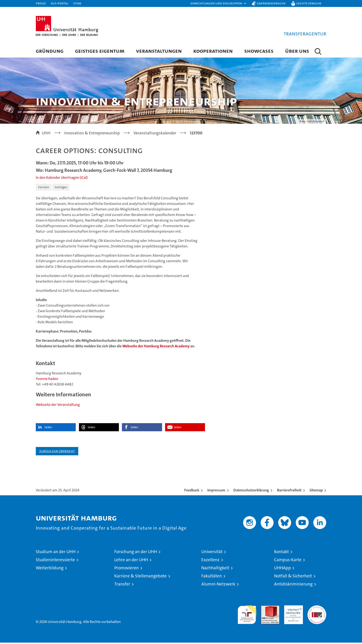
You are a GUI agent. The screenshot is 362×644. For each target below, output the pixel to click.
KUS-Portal (60, 3)
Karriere (44, 188)
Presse (41, 3)
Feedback (192, 491)
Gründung (50, 51)
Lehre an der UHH (131, 561)
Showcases (259, 51)
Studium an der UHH (56, 553)
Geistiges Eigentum (100, 51)
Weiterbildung (50, 569)
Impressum (216, 491)
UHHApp (282, 569)
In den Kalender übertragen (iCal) (62, 179)
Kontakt (281, 553)
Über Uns (297, 51)
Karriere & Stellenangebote (140, 577)
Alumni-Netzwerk (218, 585)
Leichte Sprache (309, 3)
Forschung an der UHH (136, 553)
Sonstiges (61, 188)
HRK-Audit (292, 609)
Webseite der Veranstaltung (58, 406)
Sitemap (316, 491)
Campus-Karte (288, 561)
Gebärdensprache (271, 3)
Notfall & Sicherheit (293, 577)
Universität (212, 553)
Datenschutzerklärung (251, 491)
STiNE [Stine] (77, 3)
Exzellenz (210, 561)
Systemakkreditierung (317, 609)
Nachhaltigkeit (215, 569)
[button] (219, 3)
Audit (265, 609)
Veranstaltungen (159, 51)
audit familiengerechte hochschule (247, 614)
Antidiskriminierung (293, 585)
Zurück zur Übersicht (57, 452)
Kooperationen (213, 51)
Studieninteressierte (55, 561)
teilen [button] (48, 429)
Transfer (122, 585)
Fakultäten (212, 577)
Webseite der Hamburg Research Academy (156, 347)
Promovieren (127, 569)
